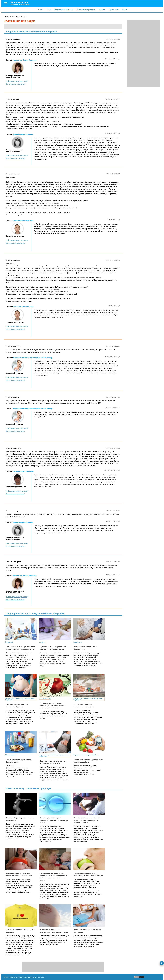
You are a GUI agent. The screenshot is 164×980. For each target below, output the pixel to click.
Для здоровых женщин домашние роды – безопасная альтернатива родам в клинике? (87, 820)
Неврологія (9, 642)
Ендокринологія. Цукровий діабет (86, 755)
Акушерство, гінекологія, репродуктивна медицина (20, 699)
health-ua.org (22, 3)
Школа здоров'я (45, 698)
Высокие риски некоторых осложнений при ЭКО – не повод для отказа (54, 820)
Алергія (42, 642)
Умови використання (11, 977)
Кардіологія (78, 642)
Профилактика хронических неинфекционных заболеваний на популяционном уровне (53, 706)
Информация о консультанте (17, 81)
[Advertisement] (144, 53)
